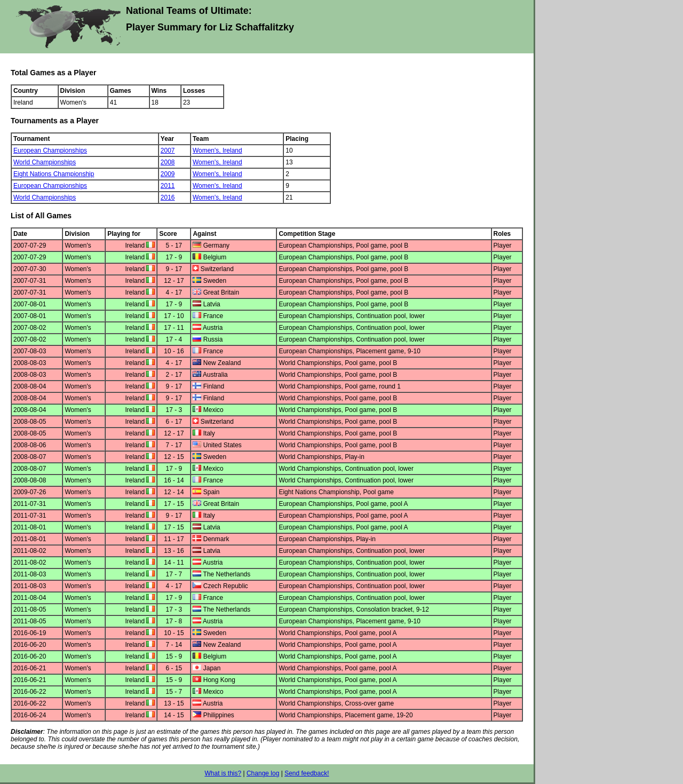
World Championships (45, 162)
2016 (168, 197)
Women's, (208, 151)
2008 (168, 162)
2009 (168, 174)
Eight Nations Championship (54, 174)
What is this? (223, 773)
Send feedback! (307, 773)
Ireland (232, 151)
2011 (168, 186)
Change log (263, 773)
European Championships (50, 151)
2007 (168, 151)
